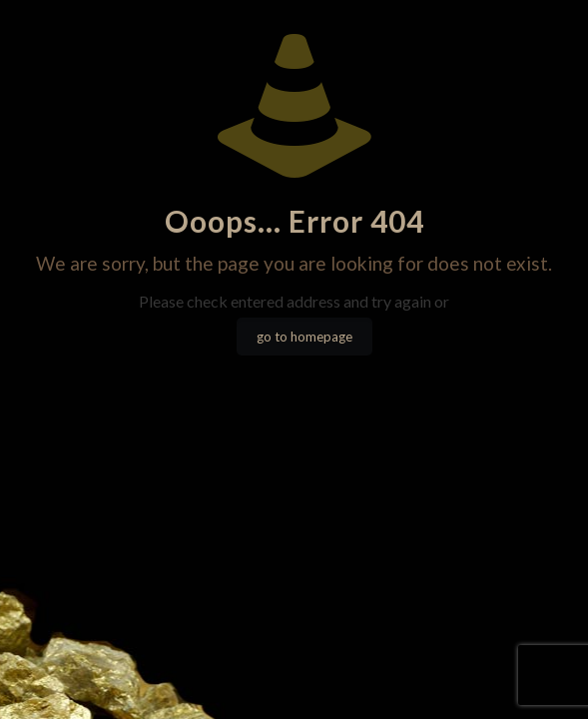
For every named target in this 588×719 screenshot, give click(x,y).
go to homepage (304, 337)
